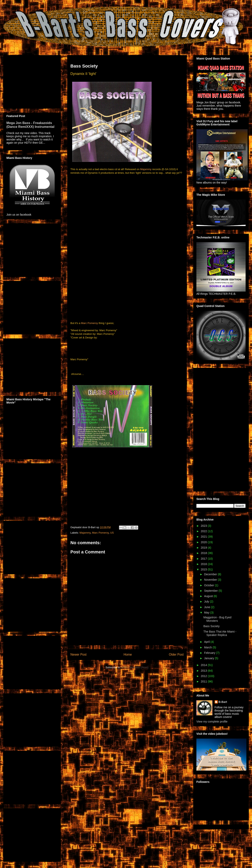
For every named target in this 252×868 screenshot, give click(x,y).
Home (128, 655)
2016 (204, 564)
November (211, 580)
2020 (204, 542)
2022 (204, 531)
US (112, 533)
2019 (204, 548)
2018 (204, 553)
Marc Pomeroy (89, 323)
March (208, 647)
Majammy (146, 169)
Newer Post (78, 655)
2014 (204, 665)
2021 (204, 537)
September (211, 591)
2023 (204, 526)
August (209, 596)
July (207, 602)
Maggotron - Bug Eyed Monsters (217, 619)
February (210, 653)
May (207, 613)
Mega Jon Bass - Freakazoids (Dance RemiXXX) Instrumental (30, 125)
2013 (204, 671)
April (207, 642)
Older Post (176, 655)
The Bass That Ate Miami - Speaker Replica (220, 633)
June (207, 607)
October (209, 585)
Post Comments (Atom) (135, 667)
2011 (204, 681)
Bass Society (211, 626)
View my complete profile (212, 722)
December (211, 574)
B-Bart (223, 702)
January (209, 658)
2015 (204, 569)
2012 (204, 676)
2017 (204, 559)
